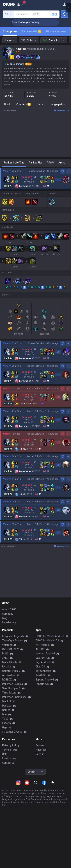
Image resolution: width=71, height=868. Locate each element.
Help (5, 754)
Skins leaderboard (56, 31)
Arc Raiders (9, 675)
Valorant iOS (43, 658)
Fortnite (7, 667)
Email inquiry (9, 758)
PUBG (5, 654)
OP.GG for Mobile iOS (47, 641)
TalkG (5, 719)
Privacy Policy (11, 745)
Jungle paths (57, 104)
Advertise (41, 750)
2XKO (5, 658)
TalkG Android (43, 671)
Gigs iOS (40, 667)
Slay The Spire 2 (11, 688)
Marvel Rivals (10, 662)
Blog (5, 618)
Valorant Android (45, 654)
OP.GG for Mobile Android (50, 636)
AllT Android (43, 645)
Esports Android (45, 680)
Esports (6, 723)
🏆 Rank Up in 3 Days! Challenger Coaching (32, 22)
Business (41, 745)
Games (6, 710)
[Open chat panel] (68, 65)
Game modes (31, 31)
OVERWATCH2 (10, 649)
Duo (4, 714)
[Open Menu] (64, 4)
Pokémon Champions (14, 697)
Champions (10, 31)
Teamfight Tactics (12, 641)
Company (8, 614)
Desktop (7, 706)
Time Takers (9, 693)
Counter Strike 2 (11, 671)
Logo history (9, 622)
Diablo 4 (7, 701)
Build (7, 104)
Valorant (7, 645)
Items (40, 104)
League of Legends (13, 636)
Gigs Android (43, 662)
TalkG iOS (41, 675)
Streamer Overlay (12, 732)
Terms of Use (10, 750)
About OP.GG (9, 609)
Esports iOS (42, 684)
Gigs (5, 727)
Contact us (8, 763)
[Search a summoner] (54, 14)
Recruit (40, 754)
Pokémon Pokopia (12, 684)
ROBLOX (7, 680)
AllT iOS (40, 649)
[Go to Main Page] (9, 4)
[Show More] (20, 4)
